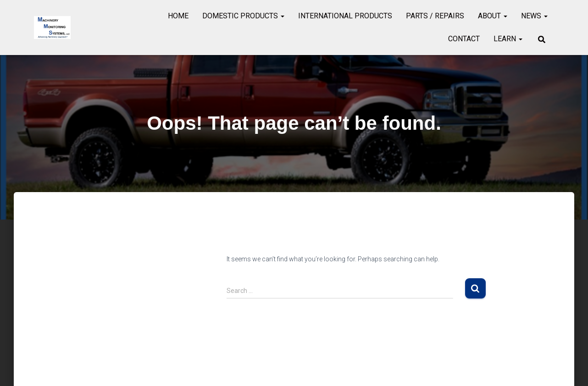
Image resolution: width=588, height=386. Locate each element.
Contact (464, 39)
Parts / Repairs (435, 16)
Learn (508, 39)
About (493, 16)
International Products (345, 16)
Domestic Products (243, 16)
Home (178, 16)
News (534, 16)
